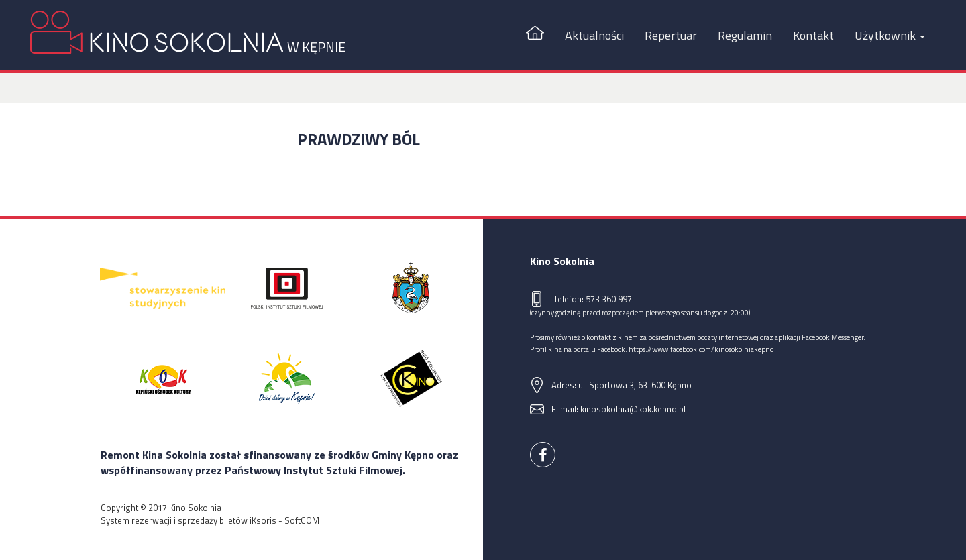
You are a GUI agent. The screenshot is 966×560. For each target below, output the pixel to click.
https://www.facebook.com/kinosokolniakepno (701, 349)
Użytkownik (890, 35)
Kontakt (813, 35)
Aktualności (594, 35)
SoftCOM (302, 520)
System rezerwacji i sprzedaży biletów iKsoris (189, 520)
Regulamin (745, 35)
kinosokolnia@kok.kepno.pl (633, 409)
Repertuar (671, 35)
